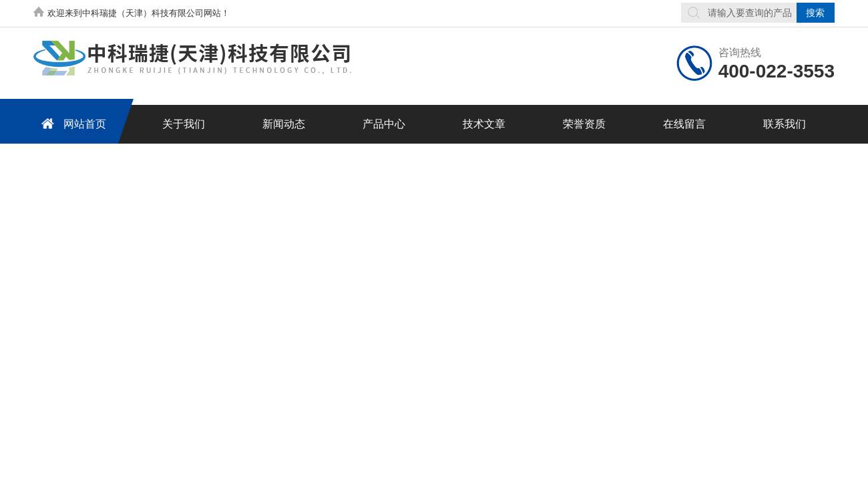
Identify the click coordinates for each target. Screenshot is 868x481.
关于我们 (184, 124)
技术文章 (484, 124)
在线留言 (684, 124)
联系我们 (785, 124)
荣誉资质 (584, 124)
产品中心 (384, 124)
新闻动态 (284, 124)
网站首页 (71, 123)
